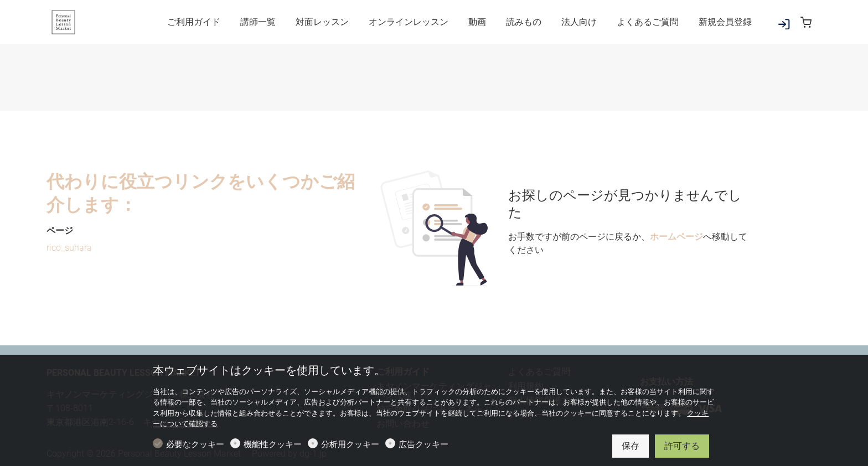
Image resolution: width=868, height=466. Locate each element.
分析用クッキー (350, 444)
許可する (682, 446)
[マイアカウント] (784, 27)
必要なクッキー (195, 444)
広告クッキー (423, 444)
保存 (631, 446)
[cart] (806, 23)
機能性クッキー (273, 444)
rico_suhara (69, 248)
